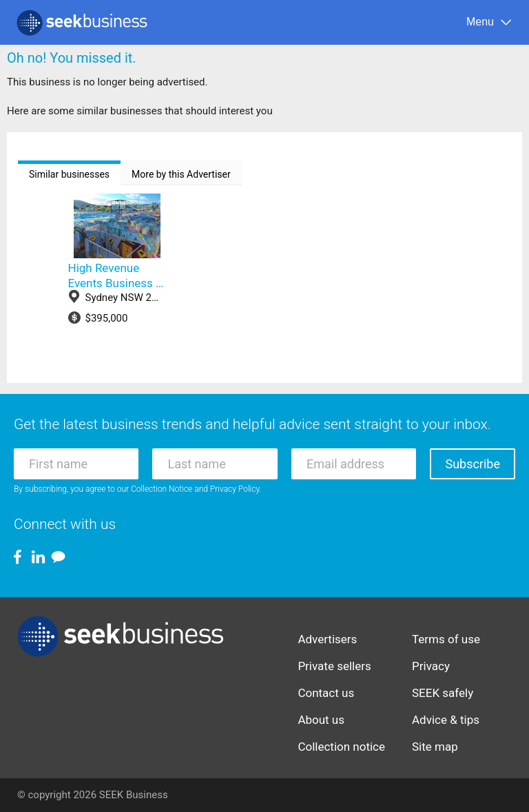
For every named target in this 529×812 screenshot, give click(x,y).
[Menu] (489, 22)
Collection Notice (162, 489)
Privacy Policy (235, 489)
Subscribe (473, 464)
